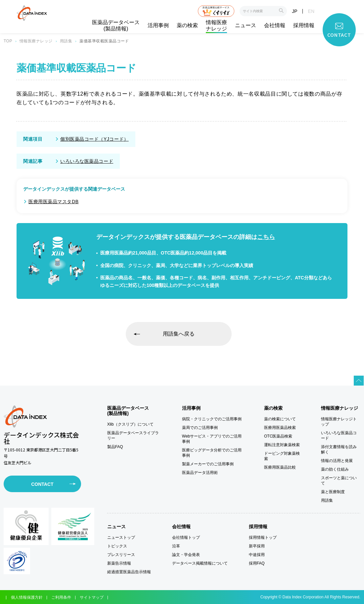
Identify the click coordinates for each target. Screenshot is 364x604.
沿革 (176, 546)
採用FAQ (257, 563)
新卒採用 (257, 546)
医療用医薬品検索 (280, 428)
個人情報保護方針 (27, 597)
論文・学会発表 (186, 555)
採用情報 (304, 25)
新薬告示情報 (119, 563)
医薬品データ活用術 (200, 473)
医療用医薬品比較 (280, 467)
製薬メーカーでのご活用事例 (208, 464)
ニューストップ (121, 537)
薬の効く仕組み (335, 469)
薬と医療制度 (333, 492)
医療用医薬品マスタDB (54, 202)
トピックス (117, 546)
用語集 (66, 41)
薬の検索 (187, 25)
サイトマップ (92, 597)
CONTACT (42, 484)
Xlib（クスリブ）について (130, 424)
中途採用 (257, 555)
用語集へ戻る (179, 334)
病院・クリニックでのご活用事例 (212, 419)
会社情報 (275, 25)
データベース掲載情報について (200, 563)
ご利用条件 (61, 597)
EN (311, 11)
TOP (8, 41)
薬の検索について (280, 419)
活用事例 (158, 25)
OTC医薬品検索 (278, 436)
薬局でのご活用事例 (200, 428)
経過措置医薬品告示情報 (129, 572)
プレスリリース (121, 555)
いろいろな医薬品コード (87, 161)
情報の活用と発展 (337, 461)
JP (295, 11)
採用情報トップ (263, 537)
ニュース (246, 25)
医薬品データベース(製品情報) (116, 25)
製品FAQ (115, 447)
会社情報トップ (186, 537)
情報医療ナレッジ (216, 25)
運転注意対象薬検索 (282, 445)
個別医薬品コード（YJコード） (94, 139)
